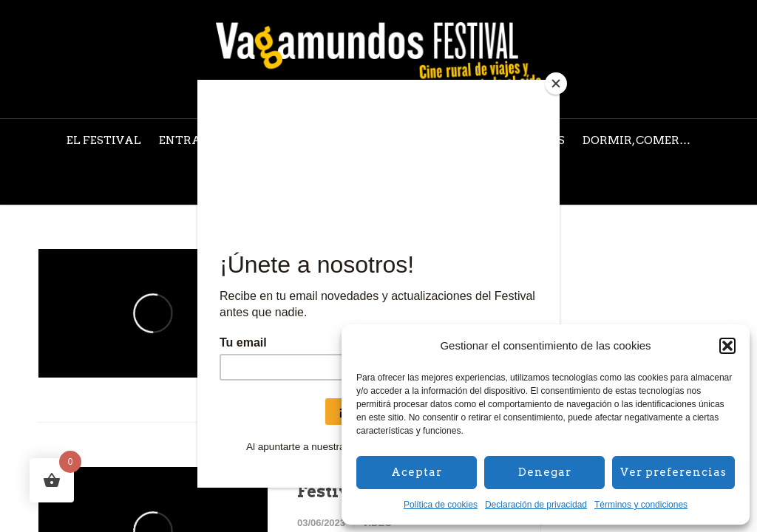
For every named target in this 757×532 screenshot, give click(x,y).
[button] (727, 346)
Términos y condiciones (641, 505)
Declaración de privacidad (536, 505)
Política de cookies (441, 505)
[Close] (556, 83)
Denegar (545, 472)
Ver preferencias (673, 472)
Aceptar (417, 472)
